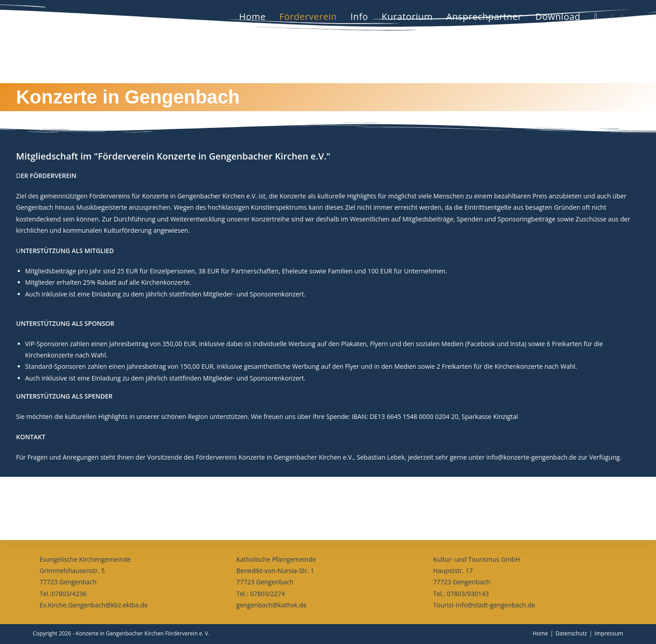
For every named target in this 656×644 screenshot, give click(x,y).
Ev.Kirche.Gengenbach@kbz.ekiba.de (94, 605)
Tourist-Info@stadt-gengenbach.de (484, 605)
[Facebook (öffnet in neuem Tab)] (612, 17)
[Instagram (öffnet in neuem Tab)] (622, 17)
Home (540, 633)
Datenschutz (571, 633)
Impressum (609, 633)
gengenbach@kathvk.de (271, 605)
